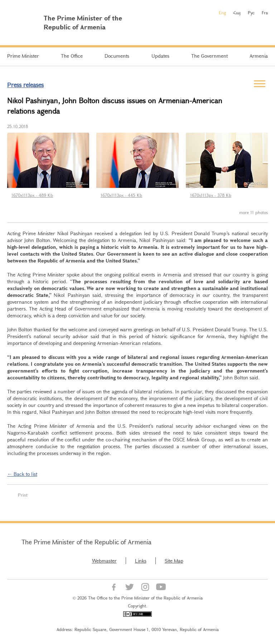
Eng (222, 13)
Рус (251, 13)
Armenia (259, 56)
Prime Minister (23, 56)
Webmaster (104, 561)
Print (23, 495)
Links (141, 561)
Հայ (237, 13)
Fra (265, 13)
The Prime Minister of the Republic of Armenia (86, 542)
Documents (117, 56)
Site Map (174, 561)
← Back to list (22, 474)
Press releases (25, 85)
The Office (72, 56)
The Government (209, 56)
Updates (160, 56)
